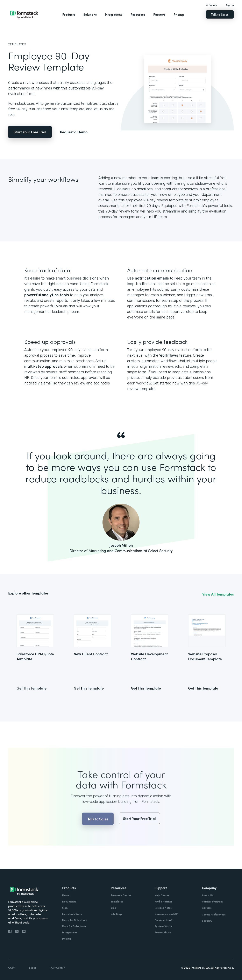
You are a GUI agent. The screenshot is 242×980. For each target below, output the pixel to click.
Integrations (114, 14)
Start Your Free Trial (30, 132)
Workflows (169, 355)
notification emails (152, 278)
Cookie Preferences (214, 914)
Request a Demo (74, 132)
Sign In (230, 5)
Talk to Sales (220, 14)
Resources (138, 14)
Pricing (179, 14)
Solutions (90, 14)
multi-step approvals (44, 367)
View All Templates (218, 594)
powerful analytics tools (47, 295)
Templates (17, 44)
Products (69, 14)
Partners (159, 14)
